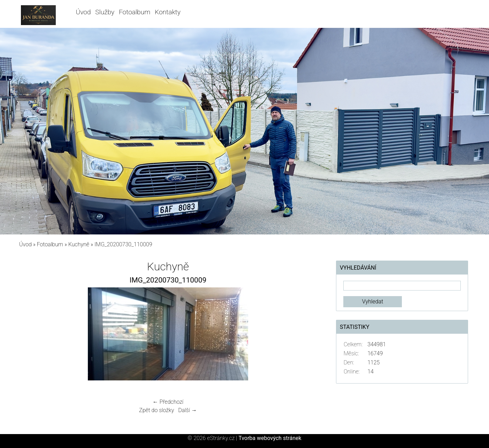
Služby (105, 12)
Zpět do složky (156, 410)
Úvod (83, 12)
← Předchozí (168, 402)
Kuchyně (79, 244)
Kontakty (168, 12)
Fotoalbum (135, 12)
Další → (188, 410)
